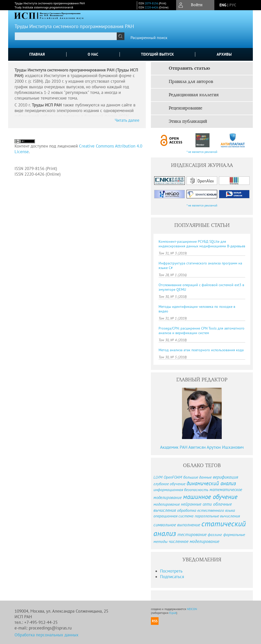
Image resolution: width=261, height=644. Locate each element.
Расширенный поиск (149, 38)
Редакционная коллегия (194, 95)
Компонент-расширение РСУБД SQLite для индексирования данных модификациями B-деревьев (202, 244)
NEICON (192, 609)
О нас (93, 54)
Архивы (224, 54)
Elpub (173, 613)
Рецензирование (186, 108)
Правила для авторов (191, 82)
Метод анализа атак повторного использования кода (201, 350)
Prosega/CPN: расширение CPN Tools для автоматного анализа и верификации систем (201, 331)
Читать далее (127, 120)
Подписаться (172, 577)
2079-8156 (151, 3)
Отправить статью (189, 68)
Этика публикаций (188, 121)
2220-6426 (151, 7)
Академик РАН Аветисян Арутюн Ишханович (202, 447)
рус (233, 5)
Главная (37, 54)
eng (223, 5)
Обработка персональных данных (47, 635)
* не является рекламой (202, 152)
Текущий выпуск (157, 54)
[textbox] (66, 36)
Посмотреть (171, 571)
